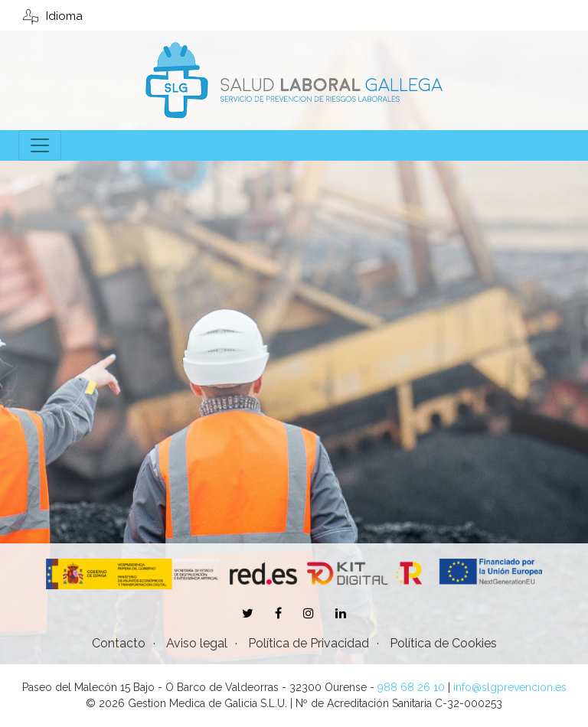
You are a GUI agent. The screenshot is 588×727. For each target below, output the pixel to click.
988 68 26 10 (411, 687)
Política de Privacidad (309, 643)
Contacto (119, 643)
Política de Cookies (443, 643)
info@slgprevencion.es (510, 687)
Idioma (53, 16)
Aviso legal (197, 643)
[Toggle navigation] (40, 145)
